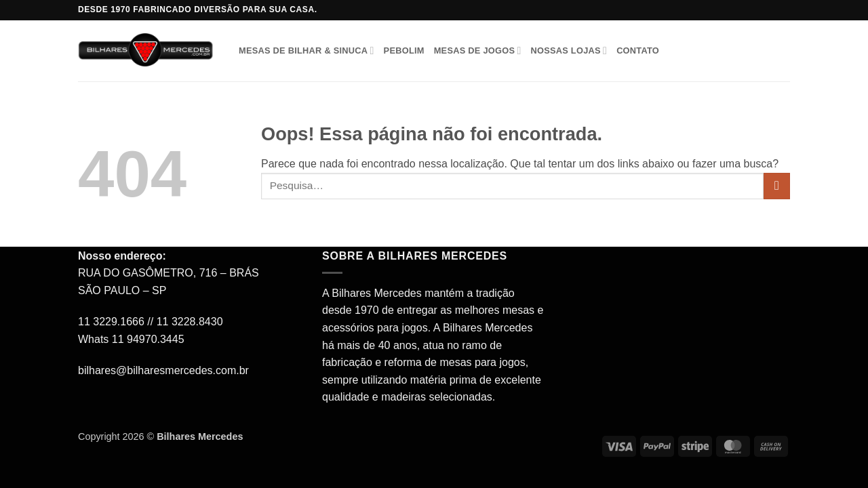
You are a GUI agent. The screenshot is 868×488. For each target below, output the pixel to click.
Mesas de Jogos (478, 50)
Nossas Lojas (569, 50)
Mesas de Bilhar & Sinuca (307, 50)
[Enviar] (777, 186)
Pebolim (404, 50)
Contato (638, 50)
